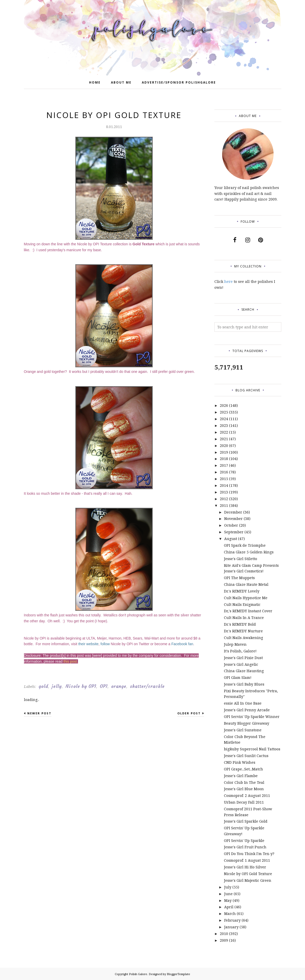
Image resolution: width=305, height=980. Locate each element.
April (229, 907)
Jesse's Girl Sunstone (243, 730)
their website (88, 644)
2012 (224, 499)
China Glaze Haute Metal (246, 584)
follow (105, 644)
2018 (224, 459)
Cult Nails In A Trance (244, 618)
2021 (224, 439)
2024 (224, 419)
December (233, 512)
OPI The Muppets (239, 578)
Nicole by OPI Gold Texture (248, 874)
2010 (224, 934)
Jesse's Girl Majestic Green (248, 880)
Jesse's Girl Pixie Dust (243, 658)
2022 (224, 432)
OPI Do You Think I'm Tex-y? (249, 854)
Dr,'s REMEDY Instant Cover (248, 611)
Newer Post (39, 713)
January (231, 927)
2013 (224, 492)
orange (119, 686)
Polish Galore (138, 974)
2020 (224, 446)
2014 (224, 485)
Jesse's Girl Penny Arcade (247, 710)
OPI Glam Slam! (238, 677)
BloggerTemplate (178, 974)
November (233, 519)
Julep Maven (235, 644)
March (230, 914)
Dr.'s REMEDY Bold (240, 624)
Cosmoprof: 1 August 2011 (247, 860)
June (228, 894)
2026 (224, 405)
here (228, 281)
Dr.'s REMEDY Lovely (242, 591)
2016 (224, 472)
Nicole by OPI (81, 686)
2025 (224, 412)
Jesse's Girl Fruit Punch (245, 847)
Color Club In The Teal (244, 782)
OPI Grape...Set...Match (243, 769)
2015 (224, 479)
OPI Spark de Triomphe (245, 545)
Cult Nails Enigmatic (242, 604)
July (228, 887)
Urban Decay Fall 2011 (244, 802)
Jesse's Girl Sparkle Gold (246, 821)
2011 (224, 505)
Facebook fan (182, 644)
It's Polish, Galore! (240, 651)
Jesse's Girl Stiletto (241, 559)
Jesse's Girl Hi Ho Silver (245, 867)
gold (43, 686)
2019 (224, 452)
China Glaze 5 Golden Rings (249, 552)
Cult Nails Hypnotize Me (246, 598)
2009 (224, 940)
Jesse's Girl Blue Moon (244, 789)
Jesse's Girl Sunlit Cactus (246, 756)
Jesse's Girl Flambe (241, 776)
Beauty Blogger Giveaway (247, 723)
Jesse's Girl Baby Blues (244, 684)
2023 (224, 425)
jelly (57, 686)
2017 (224, 465)
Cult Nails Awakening (243, 638)
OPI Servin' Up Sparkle (244, 840)
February (232, 920)
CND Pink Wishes (240, 762)
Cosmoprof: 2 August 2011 (247, 795)
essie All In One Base (243, 703)
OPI (104, 686)
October (231, 525)
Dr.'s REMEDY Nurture (243, 631)
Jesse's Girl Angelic (241, 664)
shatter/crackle (147, 686)
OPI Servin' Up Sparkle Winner (252, 717)
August (231, 539)
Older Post (189, 713)
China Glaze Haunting (244, 671)
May (228, 900)
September (234, 532)
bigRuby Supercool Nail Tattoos (252, 749)
